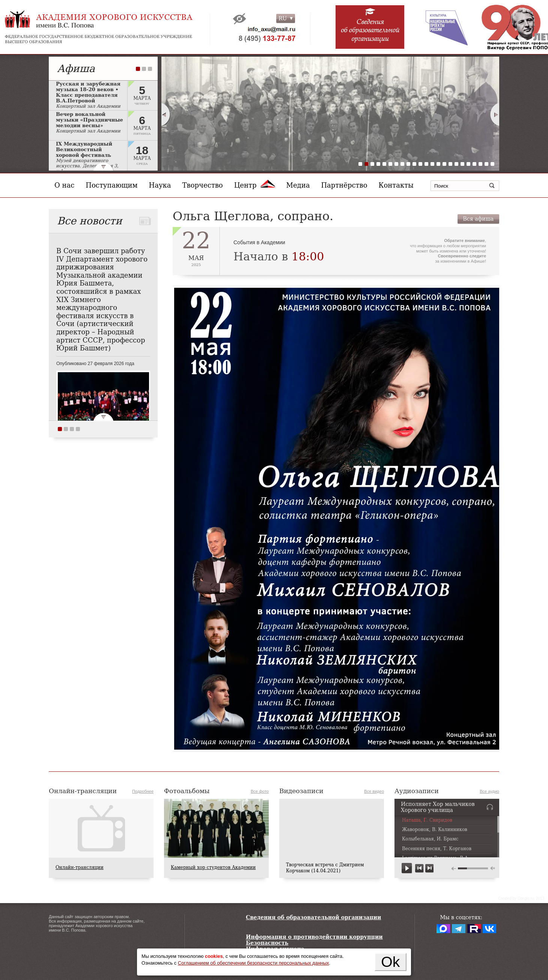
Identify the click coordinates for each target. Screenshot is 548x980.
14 (438, 164)
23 (492, 164)
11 (420, 164)
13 (432, 164)
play (407, 868)
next (429, 868)
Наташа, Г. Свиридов (427, 820)
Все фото (260, 791)
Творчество (203, 185)
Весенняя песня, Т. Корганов (437, 849)
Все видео (374, 791)
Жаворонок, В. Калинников (435, 830)
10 (414, 164)
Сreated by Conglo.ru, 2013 (521, 898)
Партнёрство (344, 185)
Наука (160, 185)
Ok (390, 962)
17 (456, 164)
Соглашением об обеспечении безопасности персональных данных (254, 963)
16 (450, 164)
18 (462, 164)
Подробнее (143, 791)
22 (486, 164)
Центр (255, 185)
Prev (166, 114)
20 (474, 164)
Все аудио (489, 791)
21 (480, 164)
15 (444, 164)
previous (419, 868)
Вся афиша (478, 219)
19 (468, 164)
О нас (64, 185)
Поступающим (111, 185)
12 (426, 164)
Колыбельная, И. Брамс (430, 839)
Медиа (298, 185)
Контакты (396, 185)
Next (495, 114)
